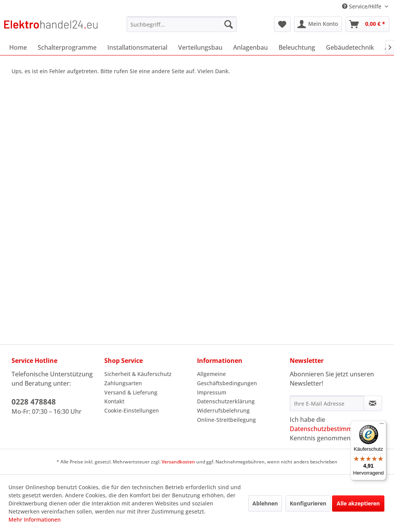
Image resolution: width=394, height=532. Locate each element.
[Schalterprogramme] (67, 47)
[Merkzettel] (282, 24)
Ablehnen (265, 503)
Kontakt (114, 401)
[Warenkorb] (367, 24)
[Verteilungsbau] (200, 47)
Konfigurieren (308, 503)
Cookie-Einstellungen (132, 410)
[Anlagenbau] (250, 47)
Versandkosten (178, 462)
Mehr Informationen (35, 519)
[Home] (18, 47)
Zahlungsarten (123, 383)
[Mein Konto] (318, 24)
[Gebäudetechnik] (350, 47)
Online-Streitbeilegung (226, 420)
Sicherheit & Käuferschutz (138, 374)
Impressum (212, 392)
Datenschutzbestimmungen (330, 429)
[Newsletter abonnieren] (373, 403)
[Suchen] (229, 24)
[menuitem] (182, 24)
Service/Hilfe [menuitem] (362, 6)
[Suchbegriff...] (182, 24)
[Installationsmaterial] (137, 47)
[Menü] (382, 425)
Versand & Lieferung (131, 392)
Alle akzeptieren (358, 503)
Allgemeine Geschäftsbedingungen (227, 378)
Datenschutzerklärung (226, 401)
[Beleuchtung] (297, 47)
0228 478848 (34, 402)
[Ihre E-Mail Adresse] (327, 403)
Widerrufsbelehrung (223, 410)
